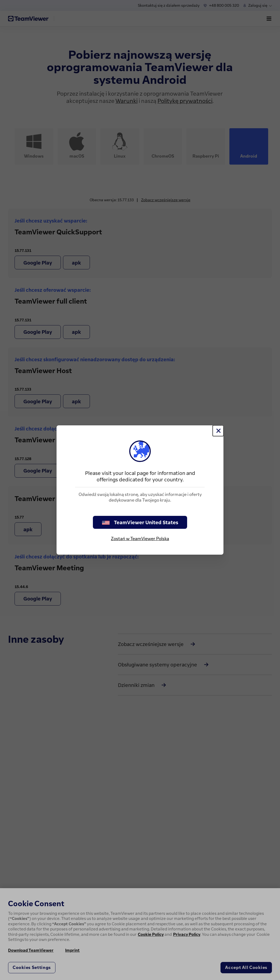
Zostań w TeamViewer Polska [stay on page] (140, 538)
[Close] (218, 431)
